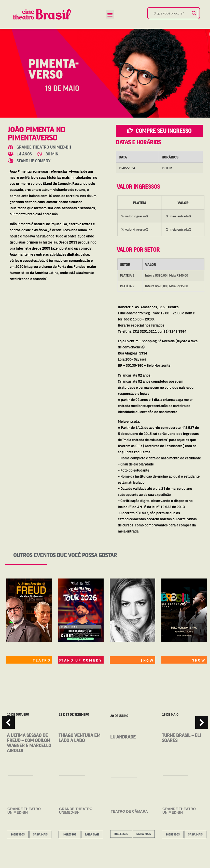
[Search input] (171, 13)
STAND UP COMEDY (81, 660)
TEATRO (42, 660)
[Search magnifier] (194, 13)
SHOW (147, 660)
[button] (110, 14)
